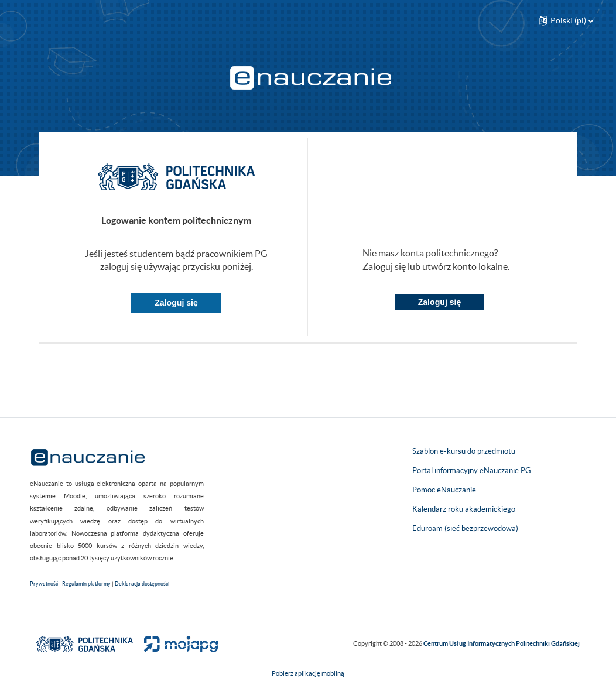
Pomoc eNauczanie (444, 490)
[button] (566, 20)
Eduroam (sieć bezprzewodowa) (465, 528)
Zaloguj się (176, 303)
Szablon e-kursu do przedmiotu (464, 451)
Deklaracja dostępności (142, 584)
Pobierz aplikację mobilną (308, 673)
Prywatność (44, 584)
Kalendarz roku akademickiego (464, 509)
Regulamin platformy (86, 584)
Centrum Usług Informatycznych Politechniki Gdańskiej (502, 643)
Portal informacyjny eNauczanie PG (472, 470)
